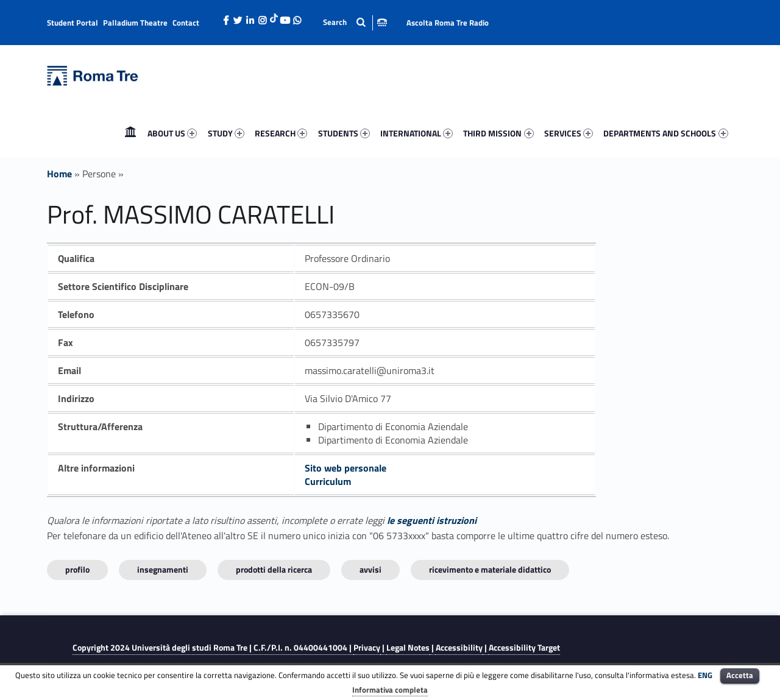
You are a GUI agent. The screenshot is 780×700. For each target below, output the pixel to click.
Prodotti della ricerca (274, 569)
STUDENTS (344, 133)
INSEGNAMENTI (163, 569)
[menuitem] (130, 133)
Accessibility (459, 648)
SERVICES (569, 133)
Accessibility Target (524, 648)
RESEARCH (281, 133)
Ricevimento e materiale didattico (490, 569)
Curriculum (328, 481)
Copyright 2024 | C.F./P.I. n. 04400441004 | (213, 648)
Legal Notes (408, 648)
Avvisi (370, 569)
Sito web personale (346, 468)
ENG (705, 675)
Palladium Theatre (135, 23)
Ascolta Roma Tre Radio (448, 23)
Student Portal (73, 23)
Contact (186, 23)
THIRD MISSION (498, 133)
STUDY (226, 133)
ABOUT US (172, 133)
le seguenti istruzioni (432, 520)
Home (130, 133)
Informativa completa (390, 690)
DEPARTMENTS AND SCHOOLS (665, 133)
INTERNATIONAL (417, 133)
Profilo (77, 569)
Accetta (740, 675)
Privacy (367, 648)
